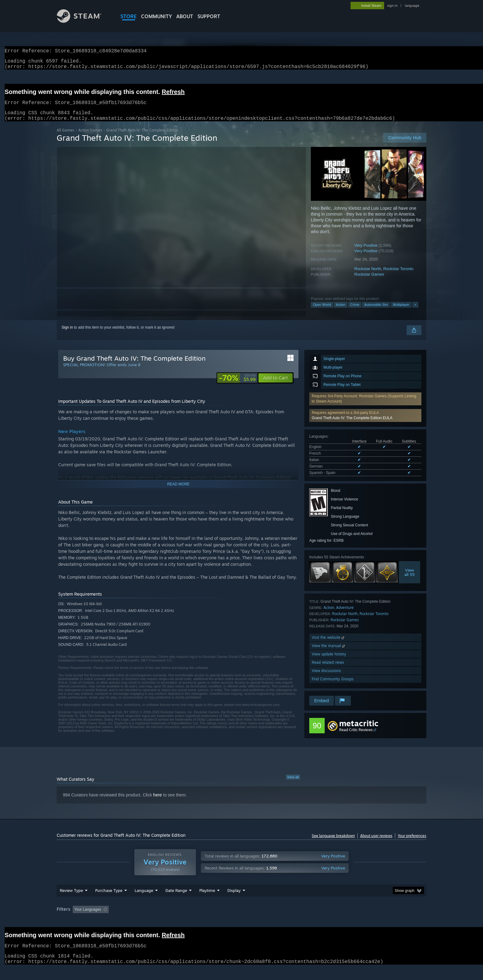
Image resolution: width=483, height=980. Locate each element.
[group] (241, 917)
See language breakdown (333, 843)
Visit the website (329, 645)
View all (293, 784)
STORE (129, 16)
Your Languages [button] (88, 917)
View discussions (326, 678)
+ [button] (415, 312)
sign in (392, 6)
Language (144, 898)
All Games (65, 138)
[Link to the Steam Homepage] (84, 21)
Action (341, 312)
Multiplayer (401, 312)
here (157, 802)
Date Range (176, 898)
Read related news (328, 670)
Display (234, 898)
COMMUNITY (156, 16)
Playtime (207, 898)
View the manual (329, 653)
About (185, 16)
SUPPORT (209, 16)
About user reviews (376, 843)
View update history (329, 661)
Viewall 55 (410, 580)
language (412, 6)
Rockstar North (368, 276)
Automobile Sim (376, 312)
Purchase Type (109, 898)
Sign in (67, 335)
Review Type (71, 898)
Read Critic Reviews (356, 737)
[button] (365, 423)
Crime (355, 312)
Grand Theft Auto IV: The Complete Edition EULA (352, 425)
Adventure (345, 615)
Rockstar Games (369, 282)
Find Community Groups (333, 686)
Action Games (90, 138)
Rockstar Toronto (398, 276)
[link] (237, 385)
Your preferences (412, 843)
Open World (322, 312)
